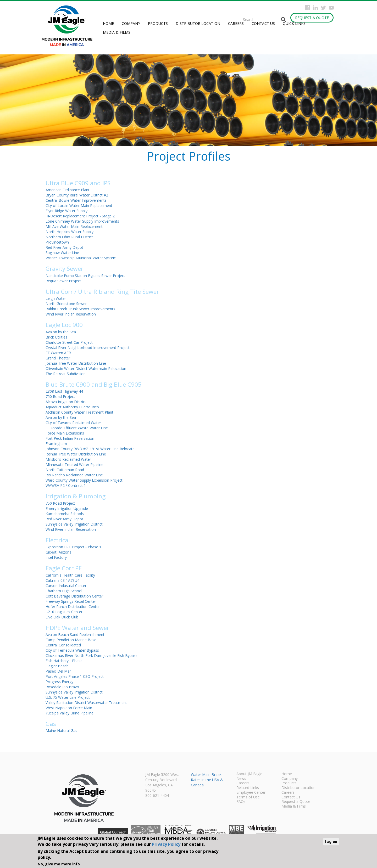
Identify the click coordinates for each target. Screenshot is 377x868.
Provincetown (57, 242)
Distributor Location (198, 23)
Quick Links (294, 23)
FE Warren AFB (58, 353)
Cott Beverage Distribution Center (74, 596)
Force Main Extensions (65, 433)
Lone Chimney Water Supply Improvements (82, 221)
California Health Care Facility (70, 575)
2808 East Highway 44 (64, 391)
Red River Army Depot (64, 247)
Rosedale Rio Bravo (62, 687)
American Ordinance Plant (68, 190)
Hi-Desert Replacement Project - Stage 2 (80, 216)
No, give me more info (59, 864)
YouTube (331, 8)
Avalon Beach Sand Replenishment (75, 635)
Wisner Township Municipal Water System (81, 258)
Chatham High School (64, 591)
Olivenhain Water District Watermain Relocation (86, 368)
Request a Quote (312, 18)
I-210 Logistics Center (64, 612)
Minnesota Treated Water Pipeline (74, 464)
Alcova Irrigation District (66, 402)
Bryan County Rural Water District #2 (77, 195)
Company (131, 23)
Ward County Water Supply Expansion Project (84, 480)
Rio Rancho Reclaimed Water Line (74, 475)
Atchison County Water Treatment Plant (79, 412)
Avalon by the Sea (61, 332)
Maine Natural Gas (61, 731)
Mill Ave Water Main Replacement (74, 226)
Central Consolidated (63, 645)
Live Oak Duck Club (62, 617)
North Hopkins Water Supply (70, 232)
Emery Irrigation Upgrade (67, 508)
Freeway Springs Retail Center (71, 601)
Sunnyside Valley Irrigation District (74, 524)
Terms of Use (248, 797)
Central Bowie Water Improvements (76, 200)
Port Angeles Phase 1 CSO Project (75, 676)
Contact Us (263, 23)
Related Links (248, 788)
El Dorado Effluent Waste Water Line (77, 428)
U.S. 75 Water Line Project (68, 697)
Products (158, 23)
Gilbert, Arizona (59, 552)
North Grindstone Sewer (66, 304)
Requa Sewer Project (63, 281)
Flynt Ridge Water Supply (66, 211)
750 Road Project (60, 396)
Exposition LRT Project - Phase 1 (73, 547)
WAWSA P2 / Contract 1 (66, 485)
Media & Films (117, 32)
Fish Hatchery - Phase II (66, 661)
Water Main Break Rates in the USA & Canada (207, 780)
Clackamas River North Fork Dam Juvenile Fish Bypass (92, 655)
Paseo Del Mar (58, 671)
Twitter (323, 8)
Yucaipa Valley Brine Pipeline (70, 713)
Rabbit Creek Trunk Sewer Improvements (80, 309)
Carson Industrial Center (66, 586)
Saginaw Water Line (62, 253)
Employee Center (251, 793)
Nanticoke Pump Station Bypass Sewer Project (85, 276)
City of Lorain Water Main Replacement (79, 205)
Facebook (307, 8)
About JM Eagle (249, 774)
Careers (236, 23)
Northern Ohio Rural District (69, 237)
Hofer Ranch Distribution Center (73, 607)
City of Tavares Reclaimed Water (73, 423)
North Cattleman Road (65, 470)
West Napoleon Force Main (69, 708)
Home (108, 23)
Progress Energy (59, 682)
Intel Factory (56, 557)
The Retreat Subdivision (66, 374)
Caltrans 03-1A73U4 (62, 580)
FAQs (241, 802)
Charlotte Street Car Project (69, 342)
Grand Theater (58, 358)
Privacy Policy (166, 844)
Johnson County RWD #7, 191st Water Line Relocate (90, 449)
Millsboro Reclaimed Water (68, 459)
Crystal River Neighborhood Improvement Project (88, 348)
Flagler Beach (57, 666)
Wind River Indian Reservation (71, 314)
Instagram (315, 8)
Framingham (56, 444)
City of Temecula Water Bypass (72, 650)
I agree (331, 842)
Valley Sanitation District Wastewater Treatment (86, 703)
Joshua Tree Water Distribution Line (76, 363)
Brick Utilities (56, 337)
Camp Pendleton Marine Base (71, 640)
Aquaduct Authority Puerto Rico (72, 407)
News (241, 779)
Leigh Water (56, 298)
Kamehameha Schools (65, 514)
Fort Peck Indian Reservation (70, 438)
